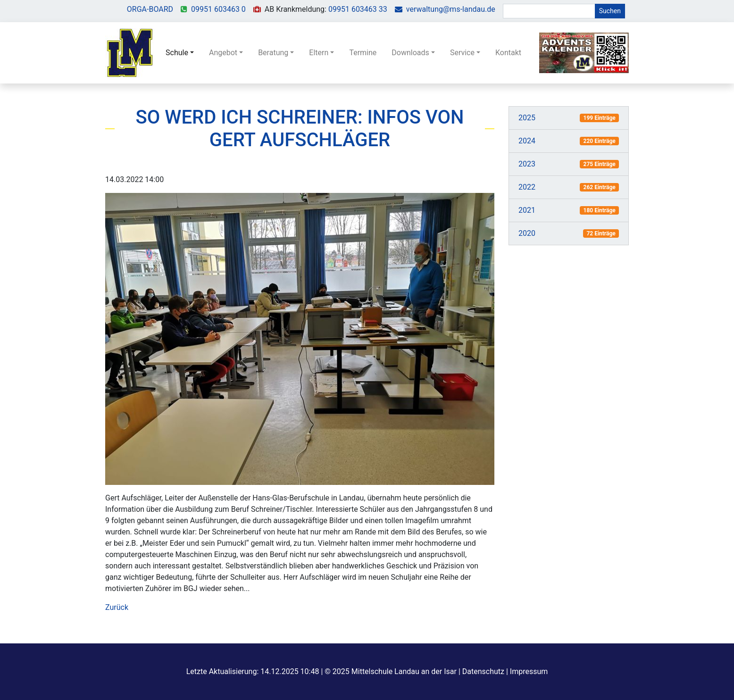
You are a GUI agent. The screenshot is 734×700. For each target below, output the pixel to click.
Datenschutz (483, 671)
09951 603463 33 (358, 9)
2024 (527, 141)
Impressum (529, 671)
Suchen (610, 11)
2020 (527, 233)
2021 (527, 210)
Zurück (117, 607)
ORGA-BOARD (150, 9)
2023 (527, 164)
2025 (527, 118)
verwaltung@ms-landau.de (451, 9)
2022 (527, 187)
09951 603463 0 (218, 9)
